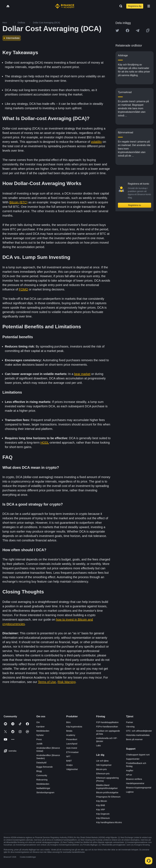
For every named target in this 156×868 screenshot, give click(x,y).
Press (39, 739)
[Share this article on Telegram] (138, 31)
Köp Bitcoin (102, 801)
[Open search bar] (120, 6)
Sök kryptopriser (104, 765)
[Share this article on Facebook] (128, 31)
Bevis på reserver (134, 739)
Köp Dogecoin (103, 814)
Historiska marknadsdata (138, 735)
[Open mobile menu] (149, 6)
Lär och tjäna (102, 761)
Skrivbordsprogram (45, 792)
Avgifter (130, 771)
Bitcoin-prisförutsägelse (107, 792)
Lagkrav (130, 792)
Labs (98, 746)
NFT (68, 756)
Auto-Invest (72, 748)
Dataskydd (41, 763)
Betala (69, 731)
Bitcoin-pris (101, 769)
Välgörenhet (72, 769)
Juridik (39, 744)
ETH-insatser (73, 752)
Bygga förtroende (44, 767)
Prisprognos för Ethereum (108, 797)
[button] (149, 6)
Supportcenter (133, 759)
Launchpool (72, 744)
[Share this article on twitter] (117, 31)
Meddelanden (43, 731)
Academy (71, 735)
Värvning (130, 727)
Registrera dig (135, 6)
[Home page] (65, 6)
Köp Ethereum (103, 818)
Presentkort (72, 739)
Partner (130, 722)
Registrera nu (135, 205)
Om (38, 722)
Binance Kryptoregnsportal (139, 788)
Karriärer (40, 727)
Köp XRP (101, 810)
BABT (69, 761)
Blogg (39, 771)
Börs (68, 722)
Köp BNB (101, 805)
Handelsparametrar (135, 783)
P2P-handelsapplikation (107, 722)
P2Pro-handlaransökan (107, 727)
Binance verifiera (134, 779)
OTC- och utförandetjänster (139, 731)
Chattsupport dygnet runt (138, 755)
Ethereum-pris (103, 774)
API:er (129, 775)
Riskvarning (42, 780)
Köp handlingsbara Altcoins (109, 822)
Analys (69, 765)
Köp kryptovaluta (74, 727)
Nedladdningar (43, 788)
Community (42, 775)
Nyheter (40, 735)
